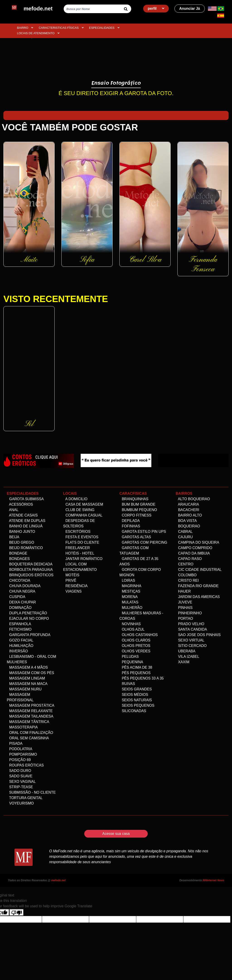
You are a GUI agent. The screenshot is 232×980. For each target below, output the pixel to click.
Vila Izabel (188, 657)
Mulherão (131, 608)
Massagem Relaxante (30, 711)
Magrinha (130, 586)
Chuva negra (21, 591)
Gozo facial (20, 640)
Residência (75, 586)
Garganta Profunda (29, 635)
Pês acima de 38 (136, 667)
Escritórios (77, 532)
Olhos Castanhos (139, 635)
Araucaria (187, 504)
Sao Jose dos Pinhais (198, 635)
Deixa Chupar (21, 602)
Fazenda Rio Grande (197, 586)
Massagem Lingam (26, 678)
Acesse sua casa (116, 834)
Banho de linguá (25, 526)
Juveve (184, 602)
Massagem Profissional (20, 697)
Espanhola (19, 624)
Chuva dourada (24, 586)
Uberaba (186, 651)
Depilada (130, 521)
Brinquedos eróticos (30, 575)
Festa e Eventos (81, 537)
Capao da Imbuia (193, 553)
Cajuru (184, 537)
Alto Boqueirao (193, 499)
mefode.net (58, 880)
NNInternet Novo (213, 880)
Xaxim (183, 662)
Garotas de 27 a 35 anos (139, 561)
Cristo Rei (187, 580)
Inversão (17, 651)
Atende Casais (22, 515)
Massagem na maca (27, 684)
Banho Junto (21, 532)
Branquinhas (134, 499)
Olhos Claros (135, 640)
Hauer (183, 591)
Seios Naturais (136, 700)
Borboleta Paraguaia (30, 570)
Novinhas (130, 624)
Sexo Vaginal (21, 782)
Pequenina (131, 662)
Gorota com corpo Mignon (140, 572)
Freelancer (77, 548)
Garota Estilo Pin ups (143, 532)
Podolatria (19, 749)
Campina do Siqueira (198, 542)
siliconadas (133, 711)
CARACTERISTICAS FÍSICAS (61, 28)
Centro (185, 564)
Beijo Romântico (25, 548)
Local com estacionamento (80, 567)
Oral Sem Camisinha (28, 738)
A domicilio (75, 499)
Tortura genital (25, 798)
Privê (70, 580)
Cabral (184, 532)
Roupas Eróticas (25, 765)
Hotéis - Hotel (79, 553)
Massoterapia (22, 727)
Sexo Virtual (190, 640)
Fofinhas (130, 526)
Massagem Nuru (24, 689)
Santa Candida (191, 629)
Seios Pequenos (137, 705)
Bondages (18, 559)
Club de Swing (79, 510)
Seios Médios (134, 695)
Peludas (129, 657)
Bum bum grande (137, 504)
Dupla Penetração (27, 613)
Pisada (15, 743)
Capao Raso (189, 559)
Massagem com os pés (30, 673)
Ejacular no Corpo (28, 619)
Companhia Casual (83, 515)
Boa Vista (186, 521)
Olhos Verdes (135, 651)
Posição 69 (19, 760)
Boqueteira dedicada (30, 564)
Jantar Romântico (83, 559)
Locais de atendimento (38, 33)
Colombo (186, 575)
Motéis (71, 575)
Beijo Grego (21, 542)
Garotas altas (135, 537)
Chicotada (18, 580)
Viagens (72, 591)
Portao (185, 619)
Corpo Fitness (135, 515)
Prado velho (190, 624)
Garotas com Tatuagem (134, 551)
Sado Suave (20, 776)
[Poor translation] (17, 912)
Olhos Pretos (135, 646)
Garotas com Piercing (143, 542)
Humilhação (20, 646)
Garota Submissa (25, 499)
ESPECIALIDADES (104, 28)
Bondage (17, 553)
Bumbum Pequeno (138, 510)
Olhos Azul (132, 629)
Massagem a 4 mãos (27, 667)
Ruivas (127, 684)
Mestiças (130, 591)
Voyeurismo (20, 803)
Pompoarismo (22, 754)
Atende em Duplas (26, 521)
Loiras (127, 580)
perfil (156, 8)
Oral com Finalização (30, 733)
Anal (13, 510)
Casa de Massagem (83, 504)
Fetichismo (19, 629)
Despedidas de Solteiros (79, 523)
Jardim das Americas (198, 597)
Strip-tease (20, 787)
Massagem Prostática (31, 705)
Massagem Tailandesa (30, 716)
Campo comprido (194, 548)
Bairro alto (189, 515)
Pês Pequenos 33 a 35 (141, 678)
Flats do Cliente (81, 542)
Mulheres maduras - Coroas (141, 616)
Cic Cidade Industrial (199, 570)
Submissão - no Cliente (31, 792)
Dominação (19, 608)
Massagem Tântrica (28, 722)
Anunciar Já (190, 8)
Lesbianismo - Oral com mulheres (31, 659)
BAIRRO (25, 28)
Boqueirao (188, 526)
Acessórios (20, 504)
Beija (13, 537)
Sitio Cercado (191, 646)
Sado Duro (19, 771)
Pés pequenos (135, 673)
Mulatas (129, 602)
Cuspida (16, 597)
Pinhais (184, 608)
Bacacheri (188, 510)
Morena (129, 597)
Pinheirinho (189, 613)
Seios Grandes (136, 689)
